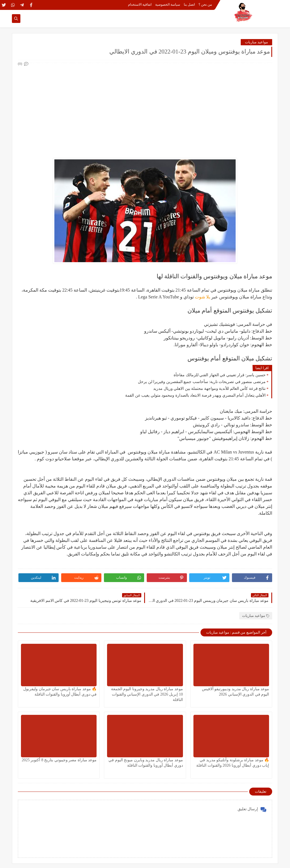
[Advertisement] (145, 107)
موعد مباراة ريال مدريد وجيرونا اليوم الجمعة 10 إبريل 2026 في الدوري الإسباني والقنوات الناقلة (147, 694)
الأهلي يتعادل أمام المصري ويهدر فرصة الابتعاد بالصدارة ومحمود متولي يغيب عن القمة (195, 395)
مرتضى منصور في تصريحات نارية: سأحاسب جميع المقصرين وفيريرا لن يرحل (202, 382)
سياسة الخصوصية (168, 5)
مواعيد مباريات (256, 42)
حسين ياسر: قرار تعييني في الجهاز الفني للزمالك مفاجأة (220, 375)
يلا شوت (202, 297)
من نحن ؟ (205, 5)
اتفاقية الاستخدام (140, 5)
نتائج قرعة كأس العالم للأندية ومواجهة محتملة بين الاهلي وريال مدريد (209, 389)
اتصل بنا (189, 5)
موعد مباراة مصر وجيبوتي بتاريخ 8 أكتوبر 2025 (59, 760)
